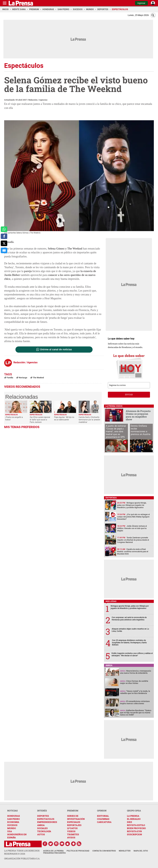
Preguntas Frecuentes (54, 853)
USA (10, 831)
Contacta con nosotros (104, 851)
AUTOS (41, 834)
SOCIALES (42, 828)
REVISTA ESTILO (136, 825)
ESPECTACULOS (46, 819)
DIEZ (129, 822)
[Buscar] (153, 15)
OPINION (102, 811)
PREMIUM (73, 811)
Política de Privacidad (78, 851)
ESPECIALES (74, 822)
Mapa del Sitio (141, 851)
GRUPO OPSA (134, 811)
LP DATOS (72, 828)
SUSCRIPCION (134, 834)
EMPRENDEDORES (47, 822)
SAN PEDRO (14, 819)
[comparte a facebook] (4, 236)
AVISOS (71, 837)
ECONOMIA (13, 822)
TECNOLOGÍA (44, 831)
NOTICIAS (12, 811)
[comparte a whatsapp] (4, 229)
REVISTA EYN (134, 831)
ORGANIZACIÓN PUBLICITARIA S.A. (22, 858)
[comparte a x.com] (4, 243)
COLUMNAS (103, 819)
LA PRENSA (133, 816)
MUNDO (12, 828)
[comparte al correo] (4, 250)
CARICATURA (104, 822)
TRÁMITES (73, 834)
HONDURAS (14, 816)
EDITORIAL (103, 816)
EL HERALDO (134, 819)
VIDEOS (71, 831)
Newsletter (125, 851)
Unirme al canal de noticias (56, 350)
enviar (129, 395)
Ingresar (141, 3)
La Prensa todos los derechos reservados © (22, 852)
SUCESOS (12, 825)
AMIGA (41, 825)
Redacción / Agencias (38, 100)
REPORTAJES (74, 825)
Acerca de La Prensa (53, 851)
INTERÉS (42, 811)
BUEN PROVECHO (136, 828)
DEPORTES (43, 816)
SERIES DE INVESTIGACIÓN (76, 817)
